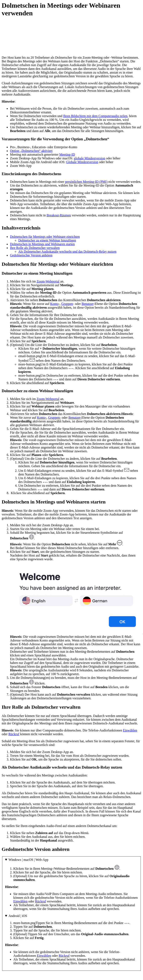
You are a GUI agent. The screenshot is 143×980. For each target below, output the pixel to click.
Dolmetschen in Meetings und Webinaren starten (42, 244)
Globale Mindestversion (82, 162)
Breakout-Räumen (59, 215)
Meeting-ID (67, 155)
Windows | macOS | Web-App (28, 860)
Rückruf (14, 734)
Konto (54, 304)
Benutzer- (75, 418)
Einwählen (130, 730)
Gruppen (67, 304)
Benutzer (88, 304)
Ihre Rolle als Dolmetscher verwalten (35, 248)
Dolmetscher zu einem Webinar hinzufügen (47, 240)
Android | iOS (18, 916)
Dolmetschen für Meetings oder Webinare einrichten (45, 237)
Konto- (42, 418)
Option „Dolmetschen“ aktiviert (31, 151)
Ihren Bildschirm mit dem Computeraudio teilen (95, 116)
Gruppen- (55, 418)
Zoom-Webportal (48, 281)
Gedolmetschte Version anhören (31, 255)
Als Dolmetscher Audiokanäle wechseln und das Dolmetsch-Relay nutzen (67, 252)
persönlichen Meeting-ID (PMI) (86, 182)
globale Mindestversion (89, 158)
